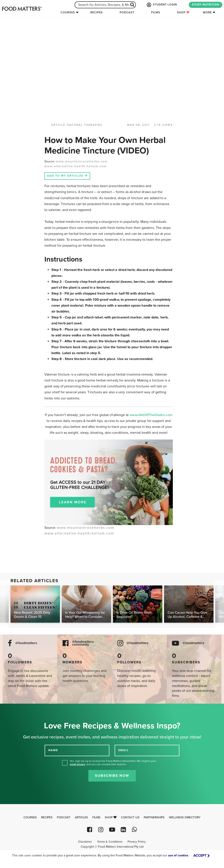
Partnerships (154, 817)
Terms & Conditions (110, 842)
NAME (53, 750)
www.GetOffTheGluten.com (151, 415)
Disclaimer (85, 842)
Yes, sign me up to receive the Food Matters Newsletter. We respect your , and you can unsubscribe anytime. (113, 763)
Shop (183, 12)
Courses (68, 12)
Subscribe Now (112, 776)
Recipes (97, 12)
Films (156, 12)
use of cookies (178, 855)
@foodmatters (26, 643)
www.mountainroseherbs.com (82, 161)
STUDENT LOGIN (161, 5)
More (207, 12)
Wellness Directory (185, 817)
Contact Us (130, 817)
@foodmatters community (83, 643)
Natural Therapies (85, 125)
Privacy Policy (137, 842)
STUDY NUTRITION (206, 5)
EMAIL (124, 750)
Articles (81, 817)
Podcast (127, 12)
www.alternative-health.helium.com (76, 166)
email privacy (77, 764)
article (58, 125)
